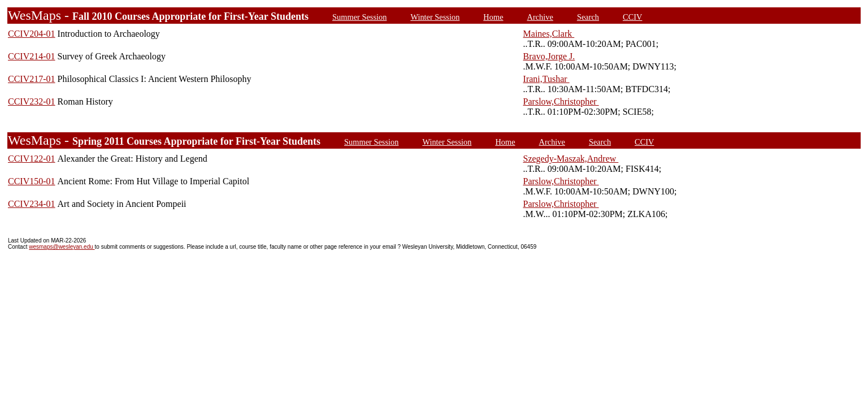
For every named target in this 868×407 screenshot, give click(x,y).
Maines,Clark (549, 34)
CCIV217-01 (32, 79)
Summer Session (359, 17)
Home (493, 17)
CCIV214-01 (32, 56)
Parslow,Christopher (561, 101)
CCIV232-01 (32, 101)
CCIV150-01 (32, 181)
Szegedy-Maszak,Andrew (571, 159)
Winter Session (435, 17)
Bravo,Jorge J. (549, 56)
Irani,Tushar (546, 79)
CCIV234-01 (32, 204)
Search (588, 17)
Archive (540, 17)
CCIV (632, 17)
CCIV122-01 (32, 159)
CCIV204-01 (32, 34)
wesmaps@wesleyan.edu (62, 247)
